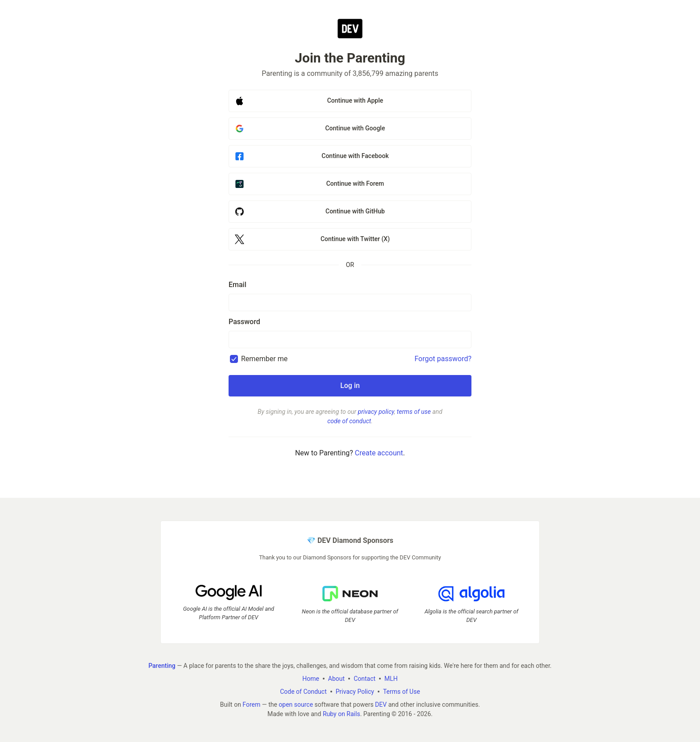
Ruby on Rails (342, 714)
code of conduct (349, 421)
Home (311, 679)
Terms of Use (402, 692)
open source (296, 704)
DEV (381, 704)
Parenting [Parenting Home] (162, 666)
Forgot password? (443, 359)
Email (237, 285)
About (336, 679)
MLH (391, 679)
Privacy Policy (355, 692)
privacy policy (376, 412)
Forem (251, 704)
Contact (365, 679)
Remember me (264, 359)
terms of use (414, 412)
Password (244, 322)
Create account (379, 453)
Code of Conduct (303, 692)
